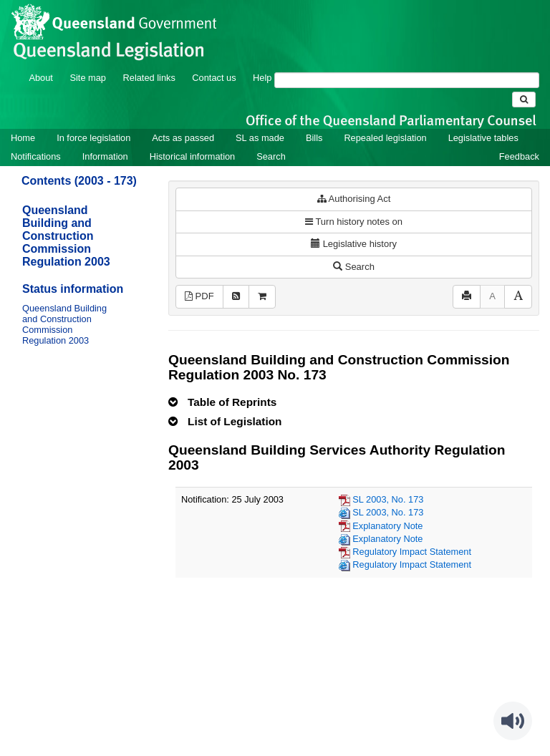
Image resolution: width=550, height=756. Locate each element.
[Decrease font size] (492, 297)
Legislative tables (483, 138)
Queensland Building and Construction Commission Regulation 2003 (66, 236)
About (40, 78)
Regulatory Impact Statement (412, 552)
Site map (88, 78)
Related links (149, 78)
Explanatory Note (387, 526)
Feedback (519, 156)
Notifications (36, 156)
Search (271, 156)
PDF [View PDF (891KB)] (199, 296)
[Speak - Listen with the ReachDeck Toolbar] (513, 721)
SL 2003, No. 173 (388, 499)
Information (105, 156)
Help (262, 78)
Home (23, 138)
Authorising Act (354, 199)
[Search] (407, 80)
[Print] (467, 297)
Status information (73, 289)
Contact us (214, 78)
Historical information (192, 156)
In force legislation (93, 138)
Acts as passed (183, 138)
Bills (314, 138)
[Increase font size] (518, 297)
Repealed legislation (385, 138)
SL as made (260, 138)
